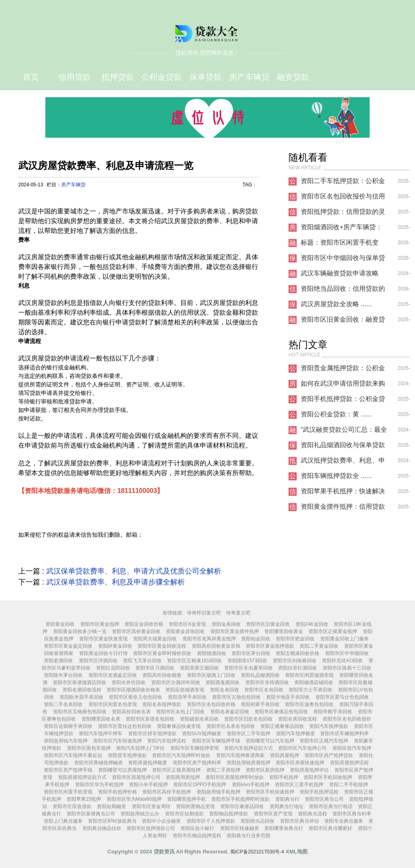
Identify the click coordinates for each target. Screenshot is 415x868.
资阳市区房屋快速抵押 (300, 763)
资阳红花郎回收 (113, 668)
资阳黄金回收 (60, 624)
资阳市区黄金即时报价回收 (162, 653)
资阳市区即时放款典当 (112, 821)
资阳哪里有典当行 (284, 828)
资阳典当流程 (312, 814)
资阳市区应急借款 (72, 806)
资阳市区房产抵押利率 (197, 763)
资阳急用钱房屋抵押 (248, 763)
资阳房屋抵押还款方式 (82, 777)
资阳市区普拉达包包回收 (125, 726)
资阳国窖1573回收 (247, 661)
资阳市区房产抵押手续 (68, 770)
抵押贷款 (118, 77)
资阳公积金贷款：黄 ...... (336, 414)
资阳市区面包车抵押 (89, 748)
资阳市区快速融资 (240, 828)
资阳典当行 (287, 799)
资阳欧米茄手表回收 (81, 697)
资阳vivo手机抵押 (251, 785)
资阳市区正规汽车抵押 (324, 741)
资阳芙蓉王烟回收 (199, 668)
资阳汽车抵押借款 (329, 726)
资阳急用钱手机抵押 (218, 792)
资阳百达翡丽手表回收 (68, 726)
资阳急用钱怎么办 (140, 814)
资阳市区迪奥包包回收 (309, 704)
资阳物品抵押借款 (229, 814)
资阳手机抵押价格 (118, 792)
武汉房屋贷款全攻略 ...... (336, 304)
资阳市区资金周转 (151, 806)
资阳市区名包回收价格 (211, 704)
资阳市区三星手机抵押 (299, 785)
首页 (31, 77)
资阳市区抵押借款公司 (151, 828)
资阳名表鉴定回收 (230, 712)
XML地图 (297, 852)
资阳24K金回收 (312, 624)
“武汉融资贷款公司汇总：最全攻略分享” (344, 432)
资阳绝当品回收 (257, 821)
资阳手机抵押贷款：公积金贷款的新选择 (343, 401)
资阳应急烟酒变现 (185, 690)
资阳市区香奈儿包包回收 (135, 697)
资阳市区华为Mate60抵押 (134, 799)
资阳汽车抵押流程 (167, 741)
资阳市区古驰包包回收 (236, 697)
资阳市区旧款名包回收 (248, 719)
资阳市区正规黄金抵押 (333, 631)
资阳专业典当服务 (344, 821)
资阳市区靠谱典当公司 (91, 814)
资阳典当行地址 (287, 806)
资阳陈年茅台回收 (63, 675)
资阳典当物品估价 (102, 828)
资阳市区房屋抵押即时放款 (235, 777)
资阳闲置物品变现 (195, 806)
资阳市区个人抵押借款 (211, 821)
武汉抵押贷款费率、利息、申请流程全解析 (343, 463)
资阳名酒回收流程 (82, 690)
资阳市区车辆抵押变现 (195, 748)
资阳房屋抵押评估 (309, 770)
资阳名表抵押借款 (162, 704)
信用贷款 (75, 77)
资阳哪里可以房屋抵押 (122, 770)
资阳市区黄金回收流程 (162, 646)
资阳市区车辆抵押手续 (216, 741)
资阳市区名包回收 (264, 690)
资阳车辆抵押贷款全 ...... (336, 476)
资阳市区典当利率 (352, 814)
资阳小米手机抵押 (148, 785)
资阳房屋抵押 (285, 755)
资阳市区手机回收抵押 (328, 777)
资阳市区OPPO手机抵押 (200, 785)
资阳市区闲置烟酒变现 (309, 675)
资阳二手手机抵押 (349, 785)
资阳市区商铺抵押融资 (98, 763)
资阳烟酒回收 (212, 653)
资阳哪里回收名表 (101, 719)
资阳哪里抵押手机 (186, 799)
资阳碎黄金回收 (115, 646)
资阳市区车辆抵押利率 (344, 734)
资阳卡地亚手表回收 (288, 697)
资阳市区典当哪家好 (330, 828)
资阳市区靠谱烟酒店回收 (79, 682)
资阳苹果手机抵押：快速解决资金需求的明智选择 (343, 493)
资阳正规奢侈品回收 (282, 726)
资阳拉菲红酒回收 (297, 668)
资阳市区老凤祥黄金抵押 (209, 639)
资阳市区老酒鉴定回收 (113, 675)
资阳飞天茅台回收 (142, 661)
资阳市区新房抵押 (265, 770)
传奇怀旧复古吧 (204, 613)
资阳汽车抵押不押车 (101, 734)
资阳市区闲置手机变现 (68, 792)
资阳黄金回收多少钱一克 (80, 631)
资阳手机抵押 (284, 777)
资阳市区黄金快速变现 (103, 639)
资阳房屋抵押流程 (349, 763)
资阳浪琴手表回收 (187, 697)
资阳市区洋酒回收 (98, 661)
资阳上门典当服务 (63, 821)
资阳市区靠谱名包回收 (150, 719)
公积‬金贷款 (162, 77)
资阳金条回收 (226, 624)
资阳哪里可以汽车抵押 (270, 741)
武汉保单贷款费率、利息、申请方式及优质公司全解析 (134, 571)
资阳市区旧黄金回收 (268, 624)
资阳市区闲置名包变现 (113, 704)
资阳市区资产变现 (273, 814)
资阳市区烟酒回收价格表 (133, 690)
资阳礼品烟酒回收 (260, 675)
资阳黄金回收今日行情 (103, 653)
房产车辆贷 (249, 77)
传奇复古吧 (238, 613)
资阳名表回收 (225, 690)
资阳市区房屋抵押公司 (136, 777)
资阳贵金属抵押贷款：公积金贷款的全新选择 (343, 370)
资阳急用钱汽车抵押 (66, 741)
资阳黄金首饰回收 (185, 631)
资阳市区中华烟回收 (347, 653)
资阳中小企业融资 (161, 821)
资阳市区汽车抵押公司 (302, 748)
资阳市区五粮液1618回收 (194, 661)
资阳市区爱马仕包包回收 (342, 697)
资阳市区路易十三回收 (347, 668)
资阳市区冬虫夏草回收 (248, 668)
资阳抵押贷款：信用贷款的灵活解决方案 (343, 214)
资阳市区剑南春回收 (295, 661)
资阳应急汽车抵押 (352, 748)
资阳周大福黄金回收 (155, 639)
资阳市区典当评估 (299, 821)
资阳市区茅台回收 (251, 653)
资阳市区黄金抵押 (100, 624)
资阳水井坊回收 (128, 682)
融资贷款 (293, 77)
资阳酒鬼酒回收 (222, 682)
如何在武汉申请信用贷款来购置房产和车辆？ (343, 386)
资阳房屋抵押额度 (148, 763)
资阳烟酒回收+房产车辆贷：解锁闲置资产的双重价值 (341, 229)
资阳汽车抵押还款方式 (248, 748)
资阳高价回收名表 (131, 712)
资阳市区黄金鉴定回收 (68, 646)
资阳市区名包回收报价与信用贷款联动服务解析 (343, 198)
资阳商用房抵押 (183, 777)
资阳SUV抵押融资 (202, 734)
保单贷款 (205, 77)
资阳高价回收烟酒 (162, 675)
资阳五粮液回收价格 (297, 653)
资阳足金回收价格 (144, 624)
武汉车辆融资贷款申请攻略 (340, 273)
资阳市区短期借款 (184, 814)
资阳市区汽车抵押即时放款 (181, 755)
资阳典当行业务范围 (248, 836)
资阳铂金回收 (256, 639)
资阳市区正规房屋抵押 (176, 770)
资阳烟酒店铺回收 (314, 682)
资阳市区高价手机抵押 (167, 792)
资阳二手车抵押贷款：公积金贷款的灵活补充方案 (343, 183)
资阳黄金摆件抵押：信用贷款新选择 (343, 509)
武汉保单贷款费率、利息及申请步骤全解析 (116, 582)
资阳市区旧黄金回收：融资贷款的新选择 (343, 322)
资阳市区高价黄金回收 (136, 631)
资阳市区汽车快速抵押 (118, 741)
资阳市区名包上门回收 (180, 712)
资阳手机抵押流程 (319, 792)
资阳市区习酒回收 (155, 668)
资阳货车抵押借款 (127, 755)
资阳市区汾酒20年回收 (176, 682)
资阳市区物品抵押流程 (197, 836)
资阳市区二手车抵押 (248, 734)
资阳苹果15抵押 (84, 799)
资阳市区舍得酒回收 (267, 682)
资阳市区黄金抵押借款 (270, 646)
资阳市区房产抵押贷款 (329, 755)
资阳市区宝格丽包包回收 (80, 712)
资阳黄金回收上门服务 (344, 639)
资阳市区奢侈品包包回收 (281, 712)
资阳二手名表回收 (63, 704)
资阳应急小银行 (197, 828)
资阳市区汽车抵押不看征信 (73, 755)
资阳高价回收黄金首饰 (216, 646)
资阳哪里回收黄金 (284, 631)
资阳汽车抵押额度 (295, 734)
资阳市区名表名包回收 (231, 726)
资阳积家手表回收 (260, 704)
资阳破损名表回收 (199, 719)
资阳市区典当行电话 (331, 806)
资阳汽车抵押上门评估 (140, 748)
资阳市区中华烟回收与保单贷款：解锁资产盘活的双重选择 (343, 260)
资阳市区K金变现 (187, 624)
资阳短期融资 (111, 806)
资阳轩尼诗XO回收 (342, 661)
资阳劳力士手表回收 (310, 690)
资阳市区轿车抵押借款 (152, 734)
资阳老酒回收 (58, 661)
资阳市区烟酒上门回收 (211, 675)
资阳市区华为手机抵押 (99, 785)
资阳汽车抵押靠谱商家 (240, 755)
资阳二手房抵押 (223, 770)
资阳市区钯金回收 (295, 639)
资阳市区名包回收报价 (347, 719)
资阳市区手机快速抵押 (270, 792)
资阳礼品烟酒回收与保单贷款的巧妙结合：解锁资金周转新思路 (343, 447)
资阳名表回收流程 (297, 719)
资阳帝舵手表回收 (333, 712)
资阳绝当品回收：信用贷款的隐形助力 (343, 291)
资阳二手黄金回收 (319, 646)
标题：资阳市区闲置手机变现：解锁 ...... (340, 245)
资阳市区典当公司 (324, 799)
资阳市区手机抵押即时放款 (240, 799)
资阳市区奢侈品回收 (242, 806)
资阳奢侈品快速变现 (179, 726)
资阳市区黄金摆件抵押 (235, 631)
